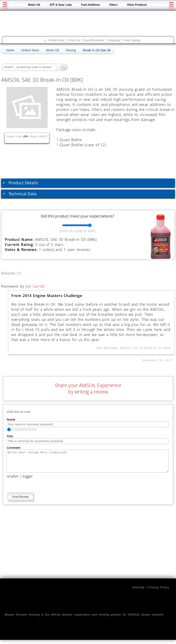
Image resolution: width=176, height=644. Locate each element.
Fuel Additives (91, 5)
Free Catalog (132, 40)
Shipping (114, 40)
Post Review (20, 501)
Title (10, 436)
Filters (113, 5)
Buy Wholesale (94, 40)
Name (11, 419)
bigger (28, 480)
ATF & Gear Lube (61, 5)
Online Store (56, 40)
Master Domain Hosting (22, 619)
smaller (13, 480)
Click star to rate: (19, 412)
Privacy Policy (159, 591)
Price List (74, 40)
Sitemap (138, 591)
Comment (14, 448)
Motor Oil (34, 5)
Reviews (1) (16, 272)
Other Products (137, 5)
